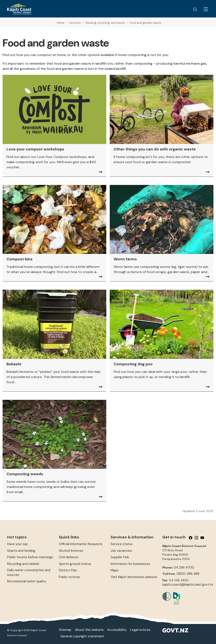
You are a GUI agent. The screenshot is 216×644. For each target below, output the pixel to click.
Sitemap (65, 630)
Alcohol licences (71, 551)
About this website (89, 630)
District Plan (68, 570)
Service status (122, 544)
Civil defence (69, 557)
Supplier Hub (120, 557)
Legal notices (140, 630)
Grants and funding (21, 551)
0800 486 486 (188, 574)
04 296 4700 (184, 567)
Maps (115, 570)
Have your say (17, 544)
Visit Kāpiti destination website (134, 577)
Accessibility (117, 630)
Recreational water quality (27, 581)
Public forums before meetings (30, 557)
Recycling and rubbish (23, 564)
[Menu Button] (206, 9)
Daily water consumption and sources (29, 572)
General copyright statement (82, 636)
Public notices (69, 577)
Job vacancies (121, 551)
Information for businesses (130, 564)
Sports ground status (75, 564)
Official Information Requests (81, 544)
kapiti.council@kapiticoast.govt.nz (188, 585)
